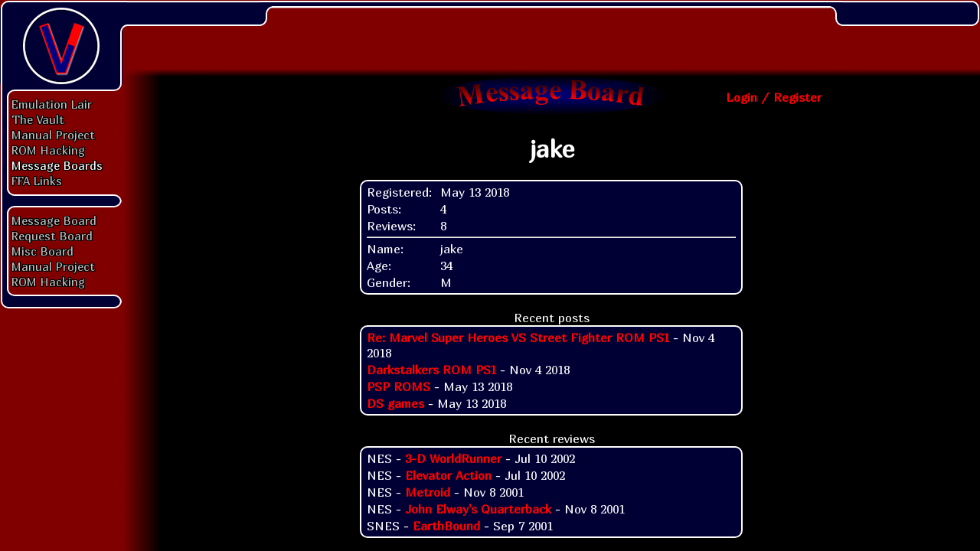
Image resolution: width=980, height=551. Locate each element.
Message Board (54, 220)
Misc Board (42, 251)
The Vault (38, 119)
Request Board (52, 236)
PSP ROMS (399, 386)
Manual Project (53, 135)
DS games (395, 403)
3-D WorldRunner (453, 458)
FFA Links (37, 181)
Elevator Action (448, 475)
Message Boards (57, 165)
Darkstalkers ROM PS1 (431, 370)
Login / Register (774, 97)
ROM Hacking (48, 150)
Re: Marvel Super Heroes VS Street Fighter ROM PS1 (518, 337)
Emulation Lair (52, 104)
